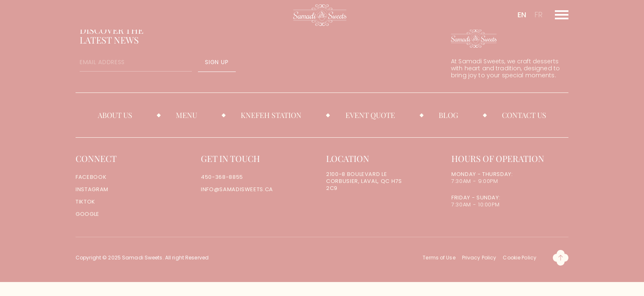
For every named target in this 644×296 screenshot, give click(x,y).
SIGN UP (217, 62)
